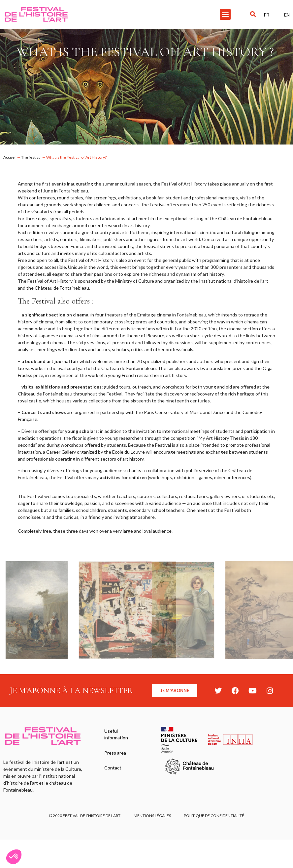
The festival (31, 157)
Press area (115, 753)
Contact (113, 768)
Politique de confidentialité (214, 816)
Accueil (10, 157)
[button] (225, 14)
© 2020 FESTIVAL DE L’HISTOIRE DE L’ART (85, 816)
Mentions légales (152, 816)
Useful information (116, 734)
